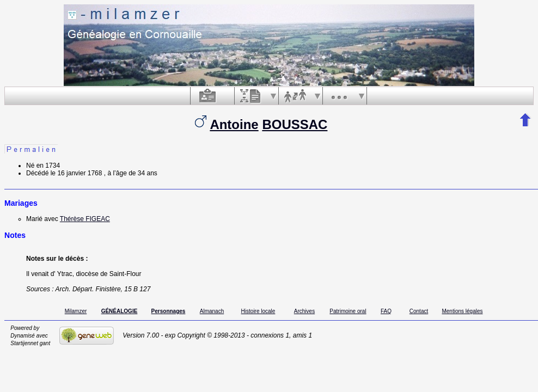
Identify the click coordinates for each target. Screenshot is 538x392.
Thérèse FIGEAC (85, 219)
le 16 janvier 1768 (77, 173)
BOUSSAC (295, 124)
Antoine (234, 124)
